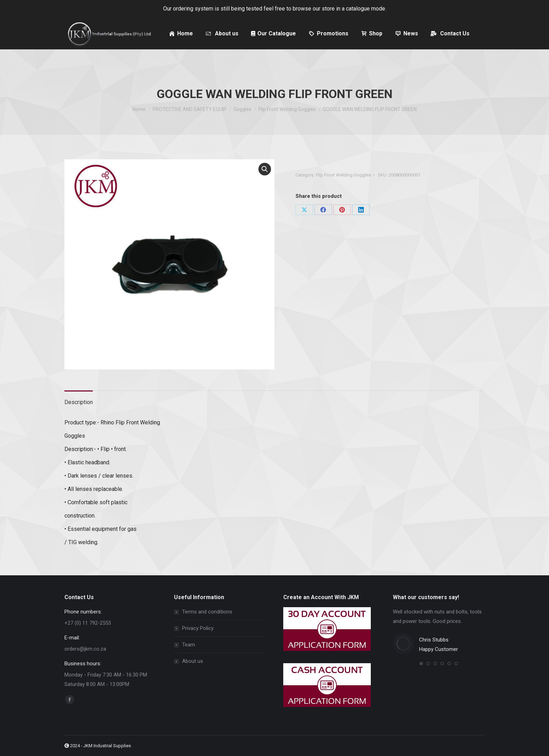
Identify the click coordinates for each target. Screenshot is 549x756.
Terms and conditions (207, 612)
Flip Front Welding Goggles (343, 175)
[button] (265, 169)
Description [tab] (79, 402)
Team (189, 645)
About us (193, 661)
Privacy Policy (198, 628)
